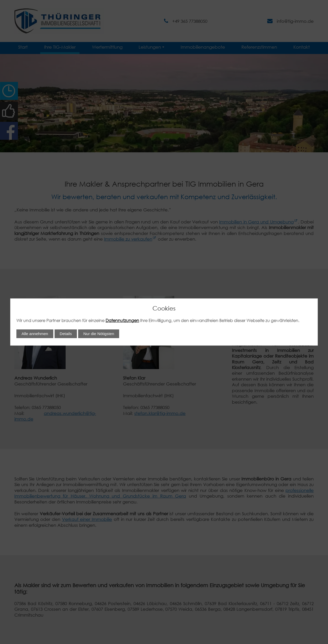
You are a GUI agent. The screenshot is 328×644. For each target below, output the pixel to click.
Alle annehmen (35, 334)
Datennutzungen (122, 320)
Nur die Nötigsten (99, 334)
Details (66, 334)
